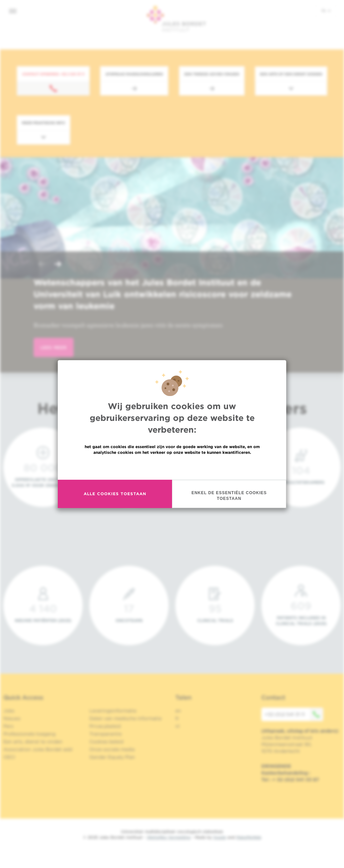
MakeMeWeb (249, 837)
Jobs (9, 711)
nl (326, 10)
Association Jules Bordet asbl (38, 749)
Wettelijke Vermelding (169, 837)
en (178, 711)
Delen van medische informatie (125, 718)
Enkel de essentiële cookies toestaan (229, 496)
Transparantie (105, 734)
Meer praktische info (44, 123)
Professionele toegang (29, 734)
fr (177, 718)
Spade (220, 837)
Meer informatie (172, 467)
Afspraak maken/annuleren (134, 74)
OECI (9, 757)
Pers (8, 726)
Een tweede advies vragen (212, 74)
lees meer (54, 347)
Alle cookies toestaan (115, 494)
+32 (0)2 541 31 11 (294, 714)
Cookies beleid (106, 742)
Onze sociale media (112, 749)
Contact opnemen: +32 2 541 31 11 (53, 74)
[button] (42, 265)
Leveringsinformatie (113, 711)
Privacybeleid (105, 726)
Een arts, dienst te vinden (33, 742)
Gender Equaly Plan (112, 757)
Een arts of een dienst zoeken (291, 74)
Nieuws (12, 718)
